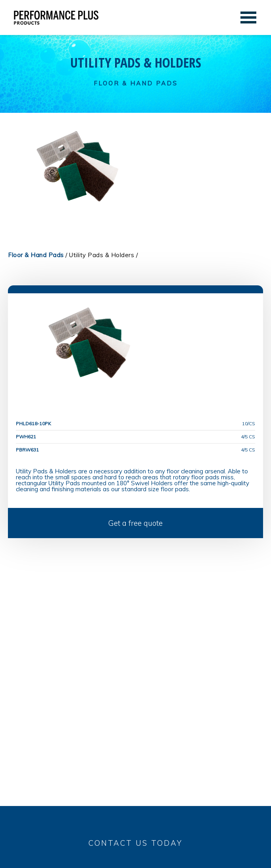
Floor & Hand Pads (36, 255)
